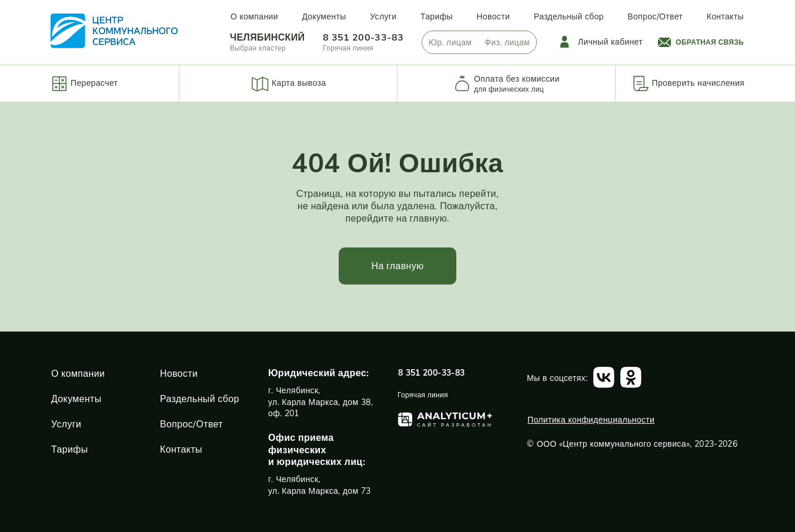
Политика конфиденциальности (591, 420)
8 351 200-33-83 (363, 37)
